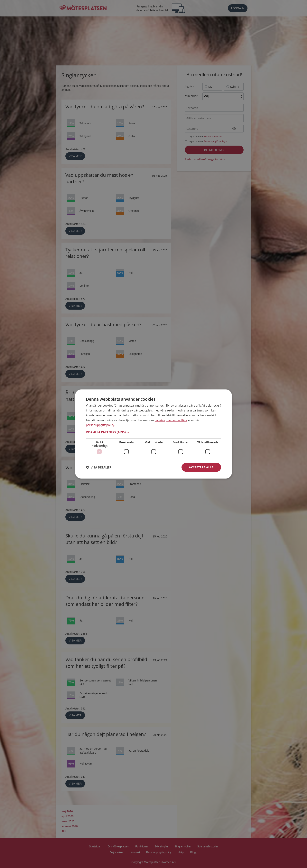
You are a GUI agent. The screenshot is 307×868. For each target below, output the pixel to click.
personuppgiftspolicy (100, 425)
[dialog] (153, 434)
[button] (153, 432)
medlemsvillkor (177, 420)
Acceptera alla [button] (201, 467)
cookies (160, 420)
